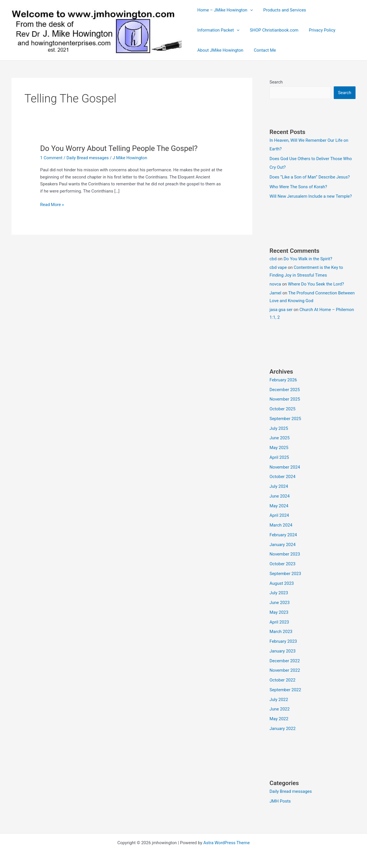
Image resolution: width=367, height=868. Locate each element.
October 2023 (282, 564)
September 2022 (285, 690)
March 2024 (281, 525)
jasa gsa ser (281, 310)
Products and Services (282, 10)
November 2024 (285, 467)
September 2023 (285, 574)
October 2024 (282, 477)
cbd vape (278, 267)
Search (276, 82)
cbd (273, 259)
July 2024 (279, 486)
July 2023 (279, 593)
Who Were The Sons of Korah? (298, 187)
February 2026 (283, 380)
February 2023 (283, 641)
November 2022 (285, 670)
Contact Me (262, 50)
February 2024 (283, 535)
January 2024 (283, 545)
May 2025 (279, 448)
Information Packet (217, 30)
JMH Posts (280, 801)
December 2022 (285, 661)
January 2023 (283, 651)
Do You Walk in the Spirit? (308, 259)
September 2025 (285, 419)
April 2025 (279, 457)
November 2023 (285, 554)
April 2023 (279, 622)
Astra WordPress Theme (227, 843)
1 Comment (51, 158)
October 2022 (282, 680)
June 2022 (280, 709)
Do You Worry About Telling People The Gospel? (119, 148)
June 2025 (280, 438)
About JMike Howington (219, 50)
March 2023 (281, 632)
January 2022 (283, 729)
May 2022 (279, 719)
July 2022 (279, 700)
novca (275, 284)
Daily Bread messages (88, 158)
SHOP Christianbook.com (271, 30)
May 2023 (279, 612)
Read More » (52, 205)
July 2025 (279, 428)
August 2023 (282, 583)
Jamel (275, 293)
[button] (249, 10)
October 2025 (282, 409)
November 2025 (285, 399)
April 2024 (279, 515)
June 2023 (280, 603)
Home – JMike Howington (224, 10)
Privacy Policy (317, 30)
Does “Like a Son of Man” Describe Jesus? (310, 177)
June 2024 (280, 496)
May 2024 (279, 506)
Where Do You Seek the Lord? (316, 284)
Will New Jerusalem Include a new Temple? (311, 196)
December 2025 (285, 390)
